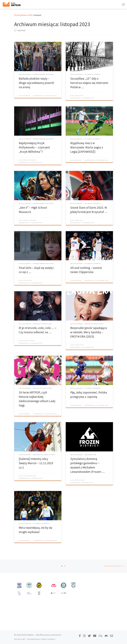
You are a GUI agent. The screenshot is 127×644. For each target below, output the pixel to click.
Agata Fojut (79, 96)
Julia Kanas (27, 280)
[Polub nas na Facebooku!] (80, 636)
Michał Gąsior (80, 480)
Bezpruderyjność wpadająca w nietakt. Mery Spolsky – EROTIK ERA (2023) (89, 332)
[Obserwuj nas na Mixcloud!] (100, 636)
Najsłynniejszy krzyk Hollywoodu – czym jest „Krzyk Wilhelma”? (34, 147)
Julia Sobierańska (30, 476)
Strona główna (20, 15)
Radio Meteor (28, 635)
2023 (30, 15)
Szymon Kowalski (29, 160)
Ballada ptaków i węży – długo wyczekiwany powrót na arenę (36, 83)
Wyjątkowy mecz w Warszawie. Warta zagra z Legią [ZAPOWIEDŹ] (87, 147)
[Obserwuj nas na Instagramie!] (84, 636)
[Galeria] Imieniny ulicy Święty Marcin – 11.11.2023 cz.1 (36, 463)
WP (24, 639)
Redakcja (27, 96)
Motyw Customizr (49, 639)
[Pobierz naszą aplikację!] (106, 636)
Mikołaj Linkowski (30, 220)
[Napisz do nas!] (112, 636)
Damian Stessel (29, 341)
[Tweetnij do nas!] (89, 636)
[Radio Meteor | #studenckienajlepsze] (12, 4)
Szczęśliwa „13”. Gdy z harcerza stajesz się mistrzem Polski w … (89, 83)
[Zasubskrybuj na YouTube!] (95, 636)
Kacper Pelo (79, 345)
